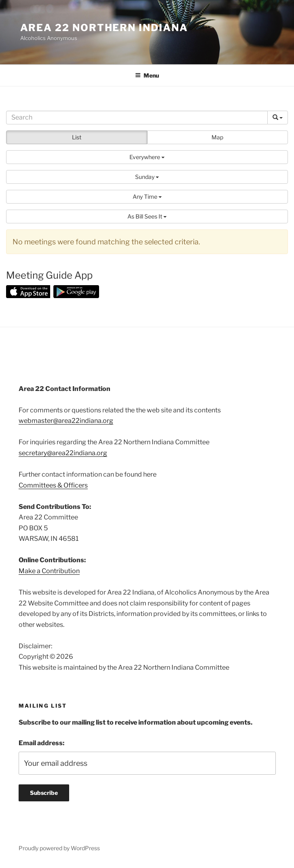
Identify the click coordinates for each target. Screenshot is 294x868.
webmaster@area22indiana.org (66, 421)
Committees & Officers (53, 485)
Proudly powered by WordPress (59, 848)
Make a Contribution (49, 571)
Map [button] (217, 137)
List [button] (77, 137)
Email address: (41, 743)
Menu (147, 75)
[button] (147, 157)
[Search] (137, 118)
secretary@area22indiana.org (63, 453)
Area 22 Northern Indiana (104, 28)
